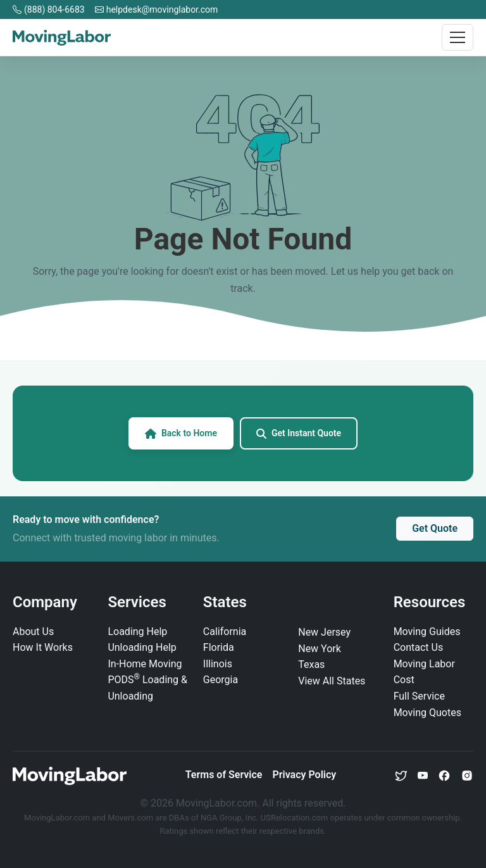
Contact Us (419, 647)
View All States (332, 681)
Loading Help (137, 632)
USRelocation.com (296, 818)
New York (320, 649)
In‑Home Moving (145, 664)
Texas (311, 664)
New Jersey (324, 632)
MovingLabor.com (58, 818)
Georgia (221, 680)
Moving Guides (427, 632)
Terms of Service (224, 775)
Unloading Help (142, 647)
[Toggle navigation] (458, 37)
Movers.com (130, 818)
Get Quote (435, 528)
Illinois (218, 664)
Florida (219, 647)
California (225, 632)
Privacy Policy (304, 775)
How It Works (43, 647)
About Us (33, 632)
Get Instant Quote (299, 433)
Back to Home (181, 433)
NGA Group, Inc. (230, 818)
